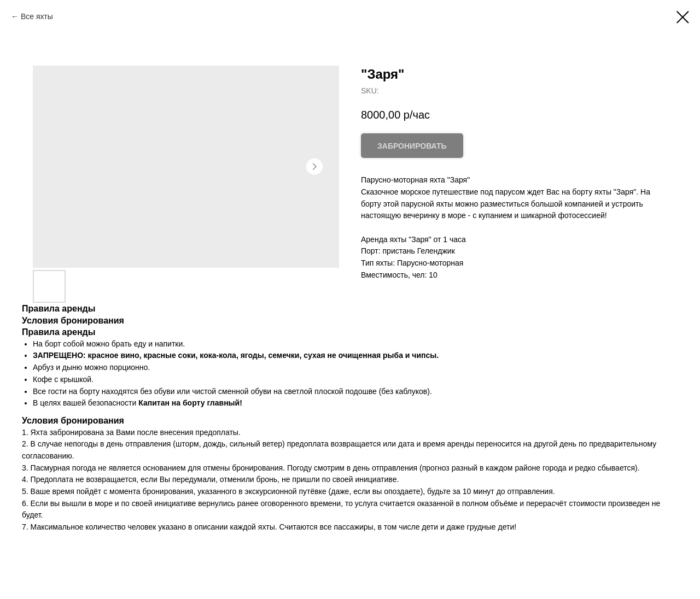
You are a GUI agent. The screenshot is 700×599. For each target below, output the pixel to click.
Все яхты (37, 16)
